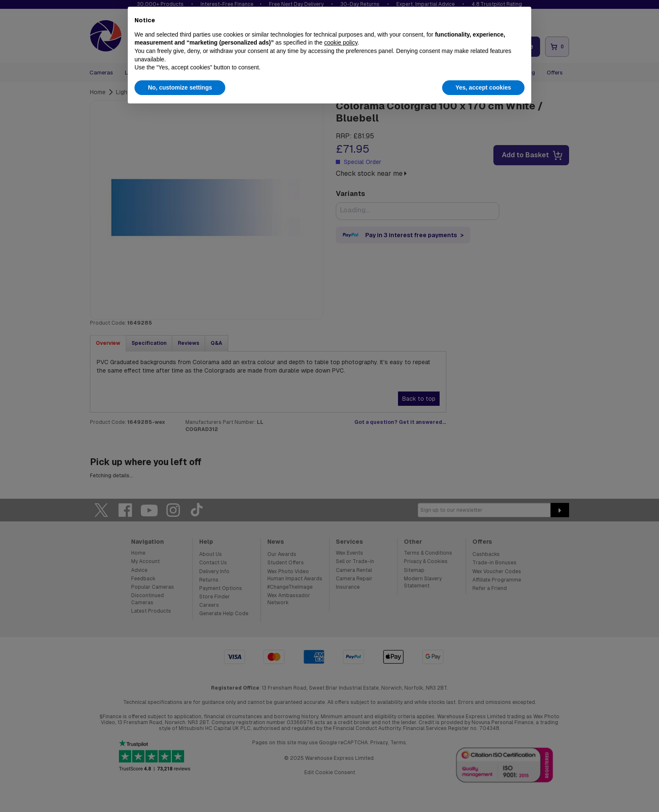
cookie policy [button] (341, 42)
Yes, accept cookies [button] (483, 87)
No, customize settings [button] (180, 87)
